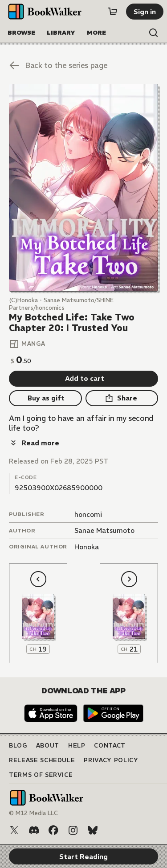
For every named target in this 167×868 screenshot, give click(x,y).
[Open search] (154, 33)
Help (77, 746)
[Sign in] (145, 12)
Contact (110, 746)
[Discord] (34, 830)
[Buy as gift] (45, 398)
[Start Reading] (83, 188)
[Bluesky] (93, 830)
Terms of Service (41, 775)
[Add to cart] (83, 379)
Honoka (87, 547)
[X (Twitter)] (14, 830)
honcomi (88, 514)
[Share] (122, 398)
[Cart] (113, 12)
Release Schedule (42, 760)
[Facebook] (53, 830)
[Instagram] (73, 830)
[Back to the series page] (83, 65)
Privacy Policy (111, 760)
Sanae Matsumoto (104, 530)
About (48, 746)
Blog (18, 746)
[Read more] (34, 443)
